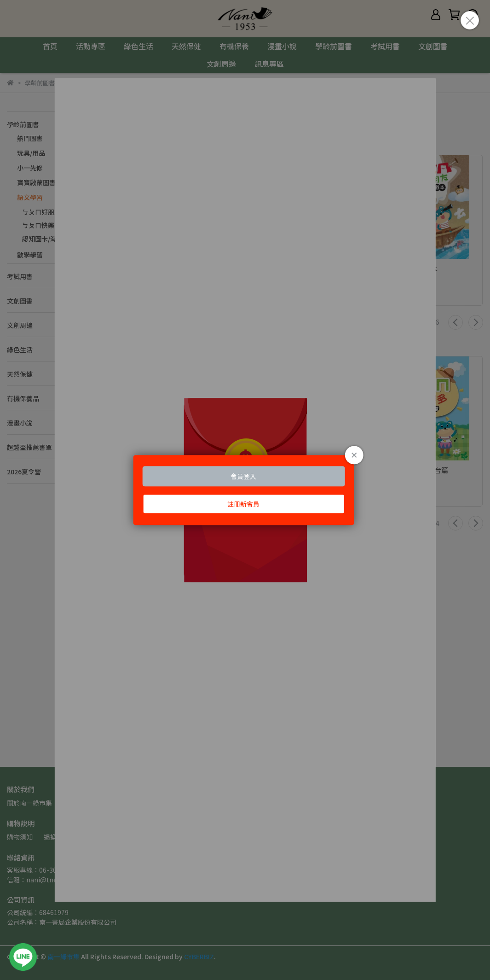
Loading (245, 490)
